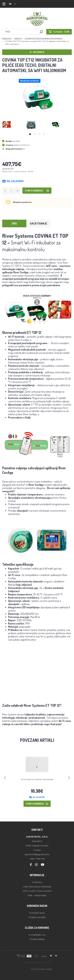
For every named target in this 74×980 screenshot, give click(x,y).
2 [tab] (35, 134)
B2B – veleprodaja (37, 895)
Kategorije (37, 52)
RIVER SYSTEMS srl (22, 145)
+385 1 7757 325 (37, 859)
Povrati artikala (37, 939)
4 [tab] (44, 134)
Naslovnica (7, 38)
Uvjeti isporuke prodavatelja (37, 887)
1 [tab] (30, 134)
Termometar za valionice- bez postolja (37, 779)
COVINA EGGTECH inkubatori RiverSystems (44, 38)
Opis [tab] (14, 223)
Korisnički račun (37, 913)
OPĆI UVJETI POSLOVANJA (37, 891)
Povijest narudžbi (37, 917)
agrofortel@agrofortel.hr (37, 854)
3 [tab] (39, 134)
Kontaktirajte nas (37, 935)
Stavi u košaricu (37, 191)
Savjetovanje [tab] (38, 223)
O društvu (37, 882)
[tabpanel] (13, 124)
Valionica (18, 38)
